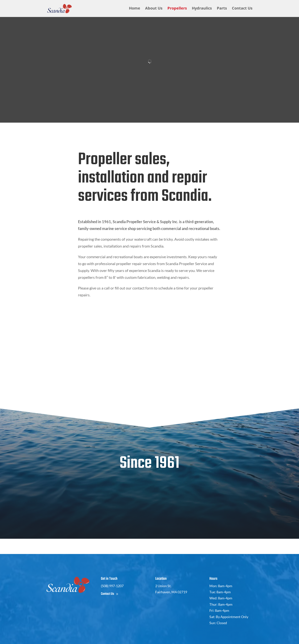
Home (135, 9)
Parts (222, 9)
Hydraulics (202, 9)
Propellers (177, 9)
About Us (154, 9)
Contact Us (242, 9)
